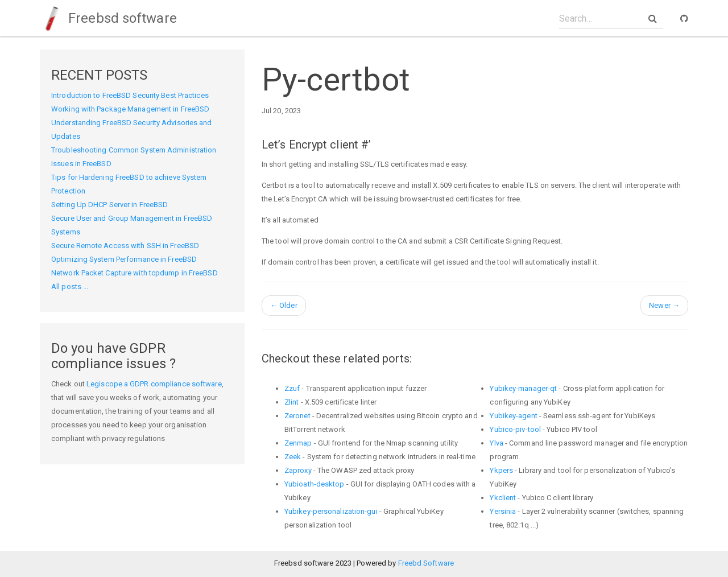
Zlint (292, 402)
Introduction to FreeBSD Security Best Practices (130, 95)
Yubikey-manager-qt (523, 388)
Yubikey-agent (513, 416)
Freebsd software (108, 18)
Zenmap (298, 443)
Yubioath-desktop (315, 484)
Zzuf (292, 388)
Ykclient (503, 498)
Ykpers (501, 470)
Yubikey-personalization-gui (331, 511)
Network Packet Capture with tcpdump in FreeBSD (135, 273)
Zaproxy (298, 470)
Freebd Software (426, 563)
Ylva (496, 443)
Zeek (293, 457)
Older (284, 305)
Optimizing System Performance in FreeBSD (124, 259)
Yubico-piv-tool (515, 429)
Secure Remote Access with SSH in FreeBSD (125, 246)
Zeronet (297, 416)
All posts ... (70, 287)
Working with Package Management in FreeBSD (130, 109)
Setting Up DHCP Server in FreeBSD (109, 205)
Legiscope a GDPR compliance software (154, 384)
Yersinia (503, 511)
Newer (664, 305)
